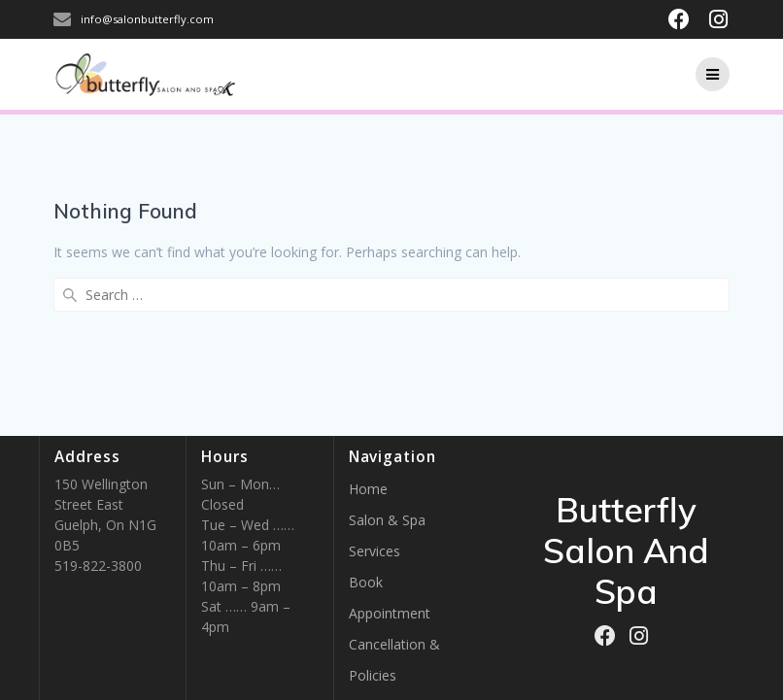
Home (368, 489)
